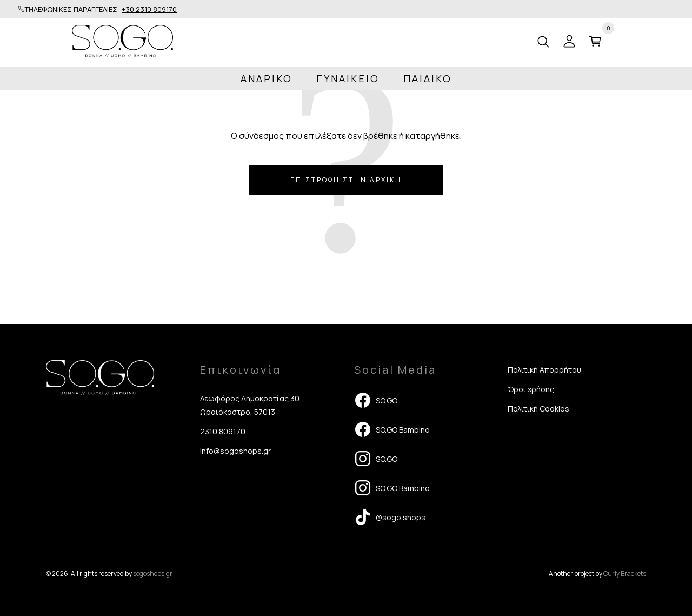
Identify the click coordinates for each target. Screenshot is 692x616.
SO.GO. (376, 400)
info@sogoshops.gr (235, 451)
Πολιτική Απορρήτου (544, 370)
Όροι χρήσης (531, 389)
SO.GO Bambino (392, 429)
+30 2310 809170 (149, 9)
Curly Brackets (625, 574)
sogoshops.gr (153, 574)
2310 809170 (223, 431)
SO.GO (376, 459)
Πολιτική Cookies (538, 409)
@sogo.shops (390, 517)
